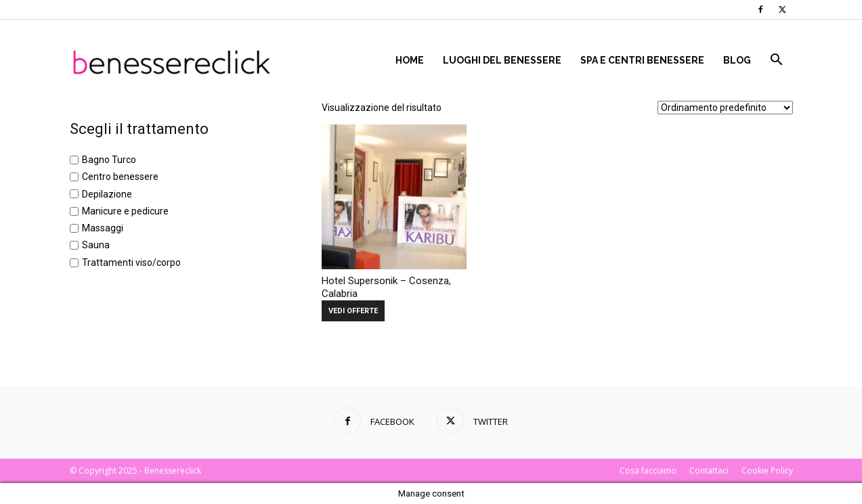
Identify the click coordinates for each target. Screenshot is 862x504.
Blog (737, 60)
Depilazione (107, 194)
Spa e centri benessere (642, 60)
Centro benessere (120, 177)
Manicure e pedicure (125, 211)
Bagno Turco (109, 160)
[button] (777, 61)
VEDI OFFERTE (353, 311)
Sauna (96, 246)
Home (410, 60)
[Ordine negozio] (725, 108)
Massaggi (103, 228)
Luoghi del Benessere (502, 60)
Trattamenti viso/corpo (131, 262)
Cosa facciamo (648, 471)
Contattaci (709, 471)
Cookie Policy (767, 471)
